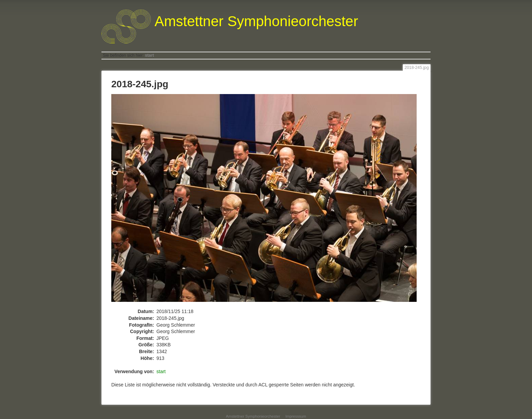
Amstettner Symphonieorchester (253, 416)
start (149, 55)
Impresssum (296, 416)
